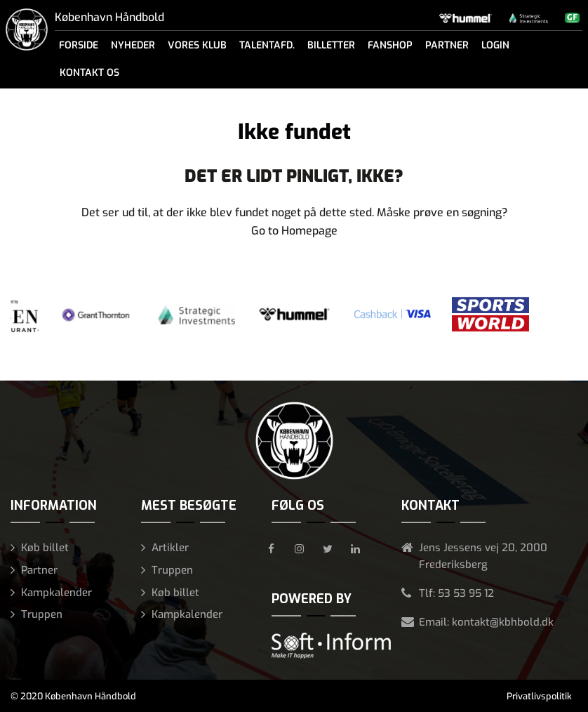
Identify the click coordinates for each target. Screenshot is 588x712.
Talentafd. (267, 45)
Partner (447, 45)
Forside (79, 45)
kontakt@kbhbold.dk (503, 622)
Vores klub (197, 45)
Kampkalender (56, 593)
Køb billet (45, 548)
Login (495, 45)
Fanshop (390, 45)
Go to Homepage (294, 231)
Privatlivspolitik (539, 696)
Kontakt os (89, 73)
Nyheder (133, 45)
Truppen (42, 614)
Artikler (170, 548)
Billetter (331, 45)
